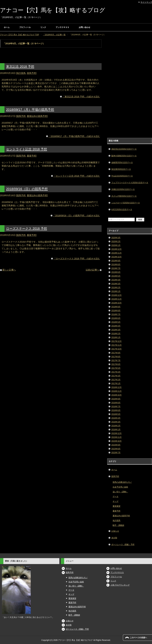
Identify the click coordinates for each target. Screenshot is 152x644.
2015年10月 (116, 441)
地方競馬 (21, 73)
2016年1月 (116, 430)
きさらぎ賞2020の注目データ (124, 196)
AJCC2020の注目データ (122, 209)
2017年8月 (116, 357)
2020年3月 (116, 238)
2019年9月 (116, 261)
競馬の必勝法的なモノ (122, 482)
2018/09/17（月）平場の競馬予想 (30, 110)
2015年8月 (116, 449)
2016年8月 (116, 403)
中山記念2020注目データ (122, 176)
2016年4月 (116, 418)
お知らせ (115, 531)
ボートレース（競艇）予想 (123, 545)
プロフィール (25, 27)
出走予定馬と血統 (120, 487)
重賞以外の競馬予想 (37, 116)
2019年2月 (116, 288)
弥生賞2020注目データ (121, 169)
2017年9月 (116, 353)
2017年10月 (116, 349)
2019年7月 (116, 268)
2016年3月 (116, 422)
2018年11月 (116, 299)
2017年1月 (116, 383)
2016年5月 (116, 414)
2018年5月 (116, 322)
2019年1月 (116, 291)
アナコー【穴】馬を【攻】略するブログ (53, 10)
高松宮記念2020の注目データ (124, 149)
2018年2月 (116, 334)
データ (116, 497)
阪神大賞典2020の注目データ (124, 156)
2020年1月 (116, 245)
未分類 (114, 538)
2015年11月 (116, 437)
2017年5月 (116, 368)
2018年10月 (116, 303)
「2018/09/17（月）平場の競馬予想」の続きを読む (74, 136)
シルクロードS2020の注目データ (126, 203)
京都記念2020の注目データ (123, 189)
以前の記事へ (92, 270)
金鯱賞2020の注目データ (122, 162)
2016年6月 (116, 410)
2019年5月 (116, 276)
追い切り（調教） (120, 492)
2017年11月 (116, 345)
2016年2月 (116, 426)
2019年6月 (116, 272)
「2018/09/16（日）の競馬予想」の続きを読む (76, 216)
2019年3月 (116, 284)
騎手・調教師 (118, 525)
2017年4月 (116, 372)
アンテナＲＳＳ (62, 27)
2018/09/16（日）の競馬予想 (27, 189)
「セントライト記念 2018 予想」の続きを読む (77, 176)
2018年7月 (116, 314)
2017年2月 (116, 380)
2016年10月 (116, 395)
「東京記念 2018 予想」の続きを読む (81, 97)
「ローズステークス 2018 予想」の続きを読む (77, 259)
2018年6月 (116, 318)
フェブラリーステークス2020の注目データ (130, 183)
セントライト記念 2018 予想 (27, 149)
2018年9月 (116, 307)
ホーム (7, 27)
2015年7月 (116, 453)
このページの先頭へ (138, 638)
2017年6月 (116, 364)
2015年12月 (116, 433)
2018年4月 (116, 326)
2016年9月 (116, 399)
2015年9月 (116, 445)
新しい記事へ (9, 270)
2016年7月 (116, 407)
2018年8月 (116, 311)
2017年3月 (116, 376)
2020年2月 (116, 241)
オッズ (116, 501)
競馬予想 (31, 73)
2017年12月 (116, 341)
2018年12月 (116, 295)
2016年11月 (116, 391)
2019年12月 (116, 249)
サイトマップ (146, 2)
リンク (43, 27)
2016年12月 (116, 387)
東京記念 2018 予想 (20, 67)
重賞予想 (31, 156)
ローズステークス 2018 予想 (27, 229)
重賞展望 (116, 506)
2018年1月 (116, 337)
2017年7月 (116, 360)
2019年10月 (116, 257)
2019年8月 (116, 265)
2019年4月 (116, 280)
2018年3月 (116, 330)
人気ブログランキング (120, 585)
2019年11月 (116, 253)
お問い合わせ (84, 27)
